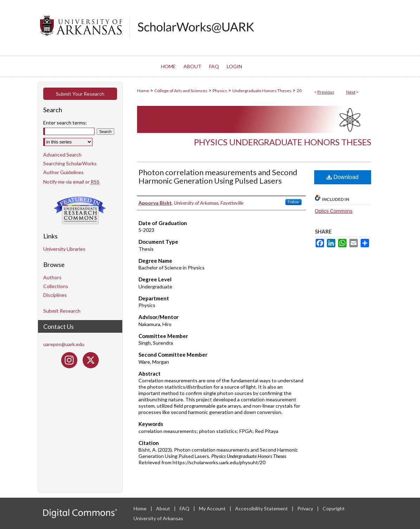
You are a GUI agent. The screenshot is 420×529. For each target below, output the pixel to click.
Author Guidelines (63, 172)
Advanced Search (62, 155)
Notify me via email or (71, 182)
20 (299, 91)
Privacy (306, 508)
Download (343, 177)
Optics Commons (334, 211)
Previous (326, 92)
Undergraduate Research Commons (80, 210)
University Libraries (64, 249)
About (164, 508)
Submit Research (62, 311)
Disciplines (55, 295)
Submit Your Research (80, 94)
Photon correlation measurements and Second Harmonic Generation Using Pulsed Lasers (218, 176)
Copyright (334, 508)
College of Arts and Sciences (181, 91)
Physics (220, 91)
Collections (56, 286)
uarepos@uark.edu (64, 344)
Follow (293, 202)
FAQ (185, 508)
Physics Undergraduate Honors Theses (283, 142)
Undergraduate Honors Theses (262, 91)
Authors (52, 277)
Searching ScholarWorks (70, 163)
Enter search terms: (65, 123)
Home (143, 91)
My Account (213, 508)
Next (351, 92)
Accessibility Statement (262, 508)
